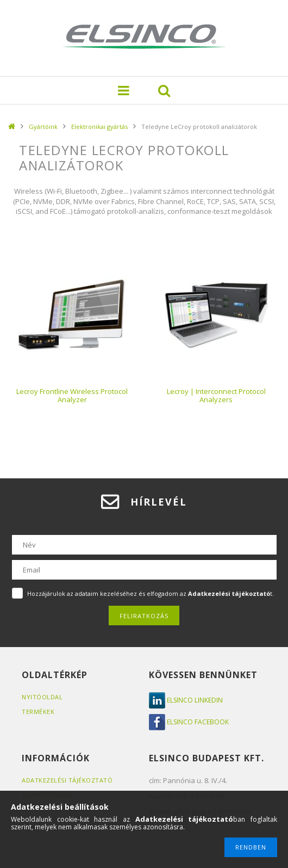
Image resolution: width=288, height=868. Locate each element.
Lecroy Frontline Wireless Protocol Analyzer (72, 395)
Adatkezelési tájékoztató (67, 780)
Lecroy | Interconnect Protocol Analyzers (216, 395)
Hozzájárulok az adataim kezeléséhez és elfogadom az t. (151, 593)
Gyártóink (43, 127)
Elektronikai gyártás (99, 127)
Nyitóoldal (42, 697)
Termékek (38, 712)
